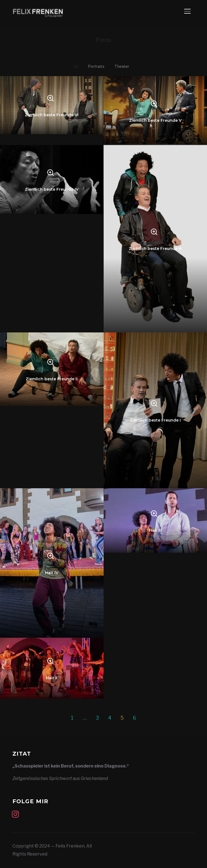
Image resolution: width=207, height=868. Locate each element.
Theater (122, 66)
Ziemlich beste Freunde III (155, 249)
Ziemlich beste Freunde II (52, 379)
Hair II (52, 678)
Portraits (96, 66)
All (76, 66)
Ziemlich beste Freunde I (155, 420)
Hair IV (52, 573)
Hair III (155, 530)
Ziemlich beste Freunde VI (52, 115)
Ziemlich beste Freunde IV (52, 189)
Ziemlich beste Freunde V (155, 120)
